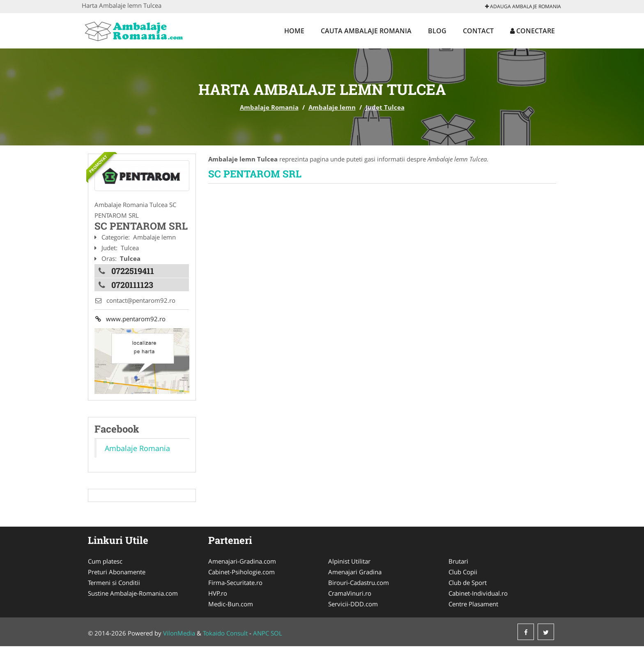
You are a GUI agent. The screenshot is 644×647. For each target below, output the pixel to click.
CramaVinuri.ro (350, 594)
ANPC (261, 634)
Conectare (532, 31)
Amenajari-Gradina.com (242, 562)
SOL (276, 634)
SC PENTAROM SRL (255, 174)
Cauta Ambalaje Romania (366, 31)
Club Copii (463, 573)
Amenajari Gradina (355, 573)
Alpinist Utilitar (349, 562)
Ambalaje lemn (332, 107)
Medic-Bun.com (231, 605)
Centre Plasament (473, 605)
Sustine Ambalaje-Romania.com (133, 594)
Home (294, 31)
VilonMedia (179, 634)
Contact (478, 31)
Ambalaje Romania (269, 107)
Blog (437, 31)
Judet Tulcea (385, 107)
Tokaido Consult (225, 634)
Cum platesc (105, 562)
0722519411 (133, 270)
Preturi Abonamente (117, 573)
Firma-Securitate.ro (235, 583)
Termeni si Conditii (114, 583)
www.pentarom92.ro (130, 319)
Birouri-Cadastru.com (359, 583)
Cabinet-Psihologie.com (241, 573)
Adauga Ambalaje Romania (523, 6)
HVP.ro (218, 594)
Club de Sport (468, 583)
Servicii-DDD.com (353, 605)
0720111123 (132, 284)
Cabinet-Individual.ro (478, 594)
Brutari (458, 562)
